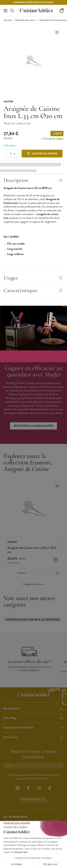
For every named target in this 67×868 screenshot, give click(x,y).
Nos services (33, 737)
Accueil (7, 20)
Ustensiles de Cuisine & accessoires (33, 620)
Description (33, 180)
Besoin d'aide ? (33, 708)
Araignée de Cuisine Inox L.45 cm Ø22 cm (32, 550)
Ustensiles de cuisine (25, 20)
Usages (33, 278)
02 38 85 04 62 (18, 817)
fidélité (60, 139)
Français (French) (33, 800)
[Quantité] (11, 154)
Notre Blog (33, 718)
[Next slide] (57, 573)
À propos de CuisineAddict (33, 728)
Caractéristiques (33, 290)
